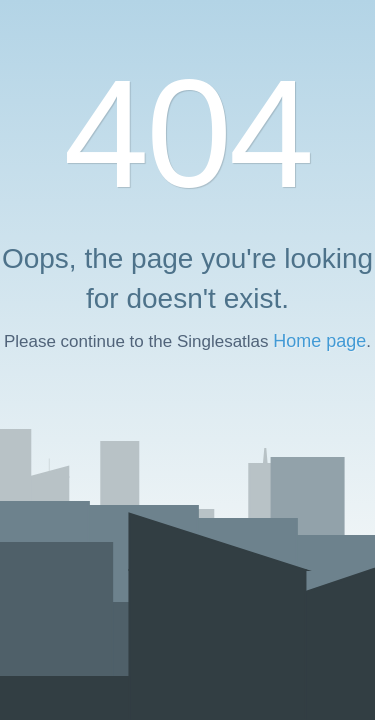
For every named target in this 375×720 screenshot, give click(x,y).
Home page (319, 341)
